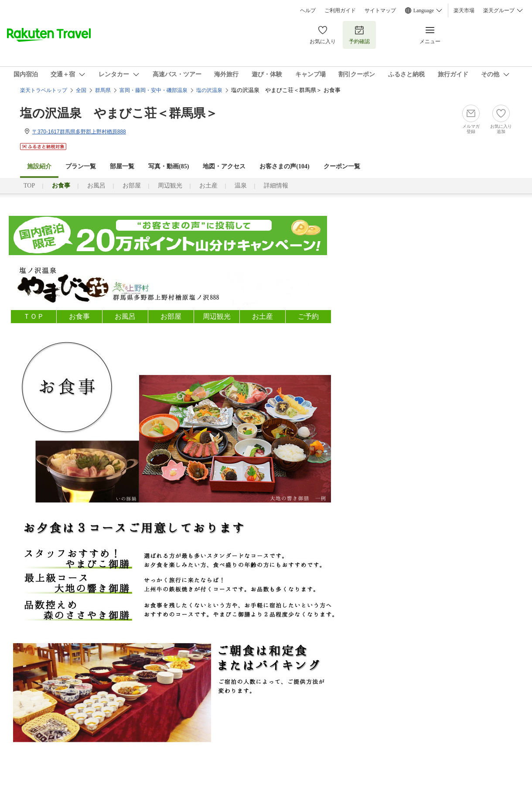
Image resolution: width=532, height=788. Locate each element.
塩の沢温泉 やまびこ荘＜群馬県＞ (119, 113)
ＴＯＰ (34, 316)
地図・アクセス (224, 166)
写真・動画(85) (169, 166)
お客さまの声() (284, 166)
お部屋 (132, 186)
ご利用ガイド (340, 10)
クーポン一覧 (342, 166)
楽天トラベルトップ (44, 90)
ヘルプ (308, 10)
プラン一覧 (81, 166)
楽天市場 (464, 10)
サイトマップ (380, 10)
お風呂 (96, 186)
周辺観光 (170, 186)
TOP (29, 186)
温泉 (241, 186)
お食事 (79, 316)
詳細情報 (276, 186)
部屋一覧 (122, 166)
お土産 (208, 186)
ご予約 (308, 316)
